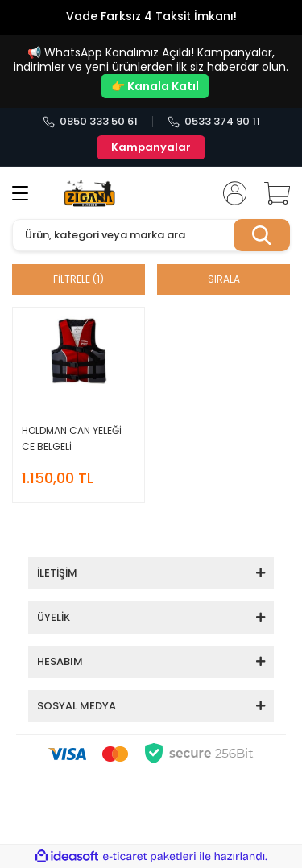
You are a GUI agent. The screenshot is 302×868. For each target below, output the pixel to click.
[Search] (151, 235)
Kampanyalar (151, 147)
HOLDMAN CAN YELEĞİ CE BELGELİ (72, 438)
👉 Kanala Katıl (155, 86)
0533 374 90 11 (214, 122)
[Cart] (271, 193)
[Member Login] (230, 193)
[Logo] (89, 194)
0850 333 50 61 (90, 122)
